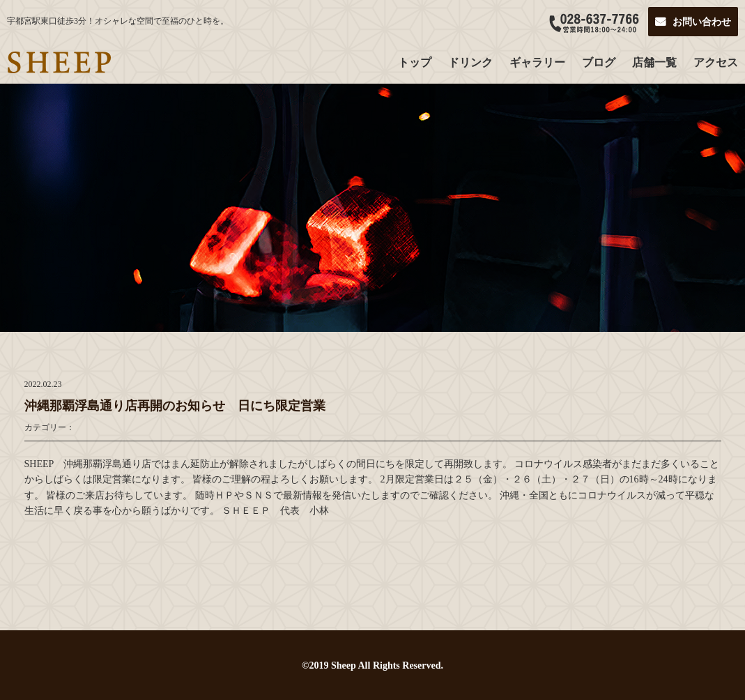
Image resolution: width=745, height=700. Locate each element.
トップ (415, 62)
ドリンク (470, 62)
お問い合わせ (702, 22)
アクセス (716, 62)
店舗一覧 (654, 62)
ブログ (599, 62)
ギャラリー (537, 62)
